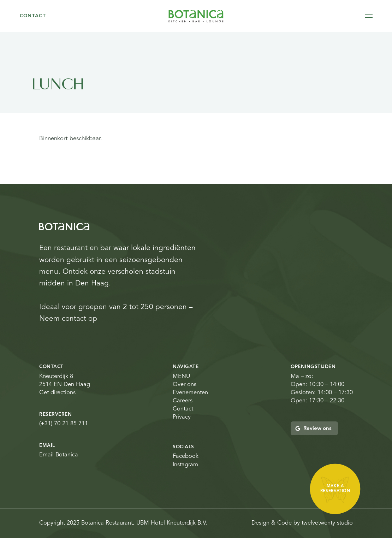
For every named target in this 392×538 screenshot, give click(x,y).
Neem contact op (68, 319)
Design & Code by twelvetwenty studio (302, 523)
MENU (181, 377)
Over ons (185, 385)
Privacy (182, 417)
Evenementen (190, 393)
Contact (33, 16)
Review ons (313, 429)
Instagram (185, 465)
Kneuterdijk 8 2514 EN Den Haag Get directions (65, 385)
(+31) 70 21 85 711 (64, 424)
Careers (183, 401)
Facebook (186, 456)
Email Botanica (59, 455)
